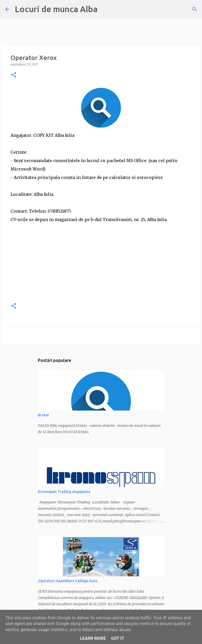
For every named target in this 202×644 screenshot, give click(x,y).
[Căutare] (195, 9)
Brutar (44, 415)
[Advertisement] (101, 261)
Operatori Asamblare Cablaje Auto (68, 581)
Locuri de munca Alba (56, 9)
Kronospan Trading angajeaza (64, 492)
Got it (117, 638)
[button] (14, 75)
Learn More (93, 638)
